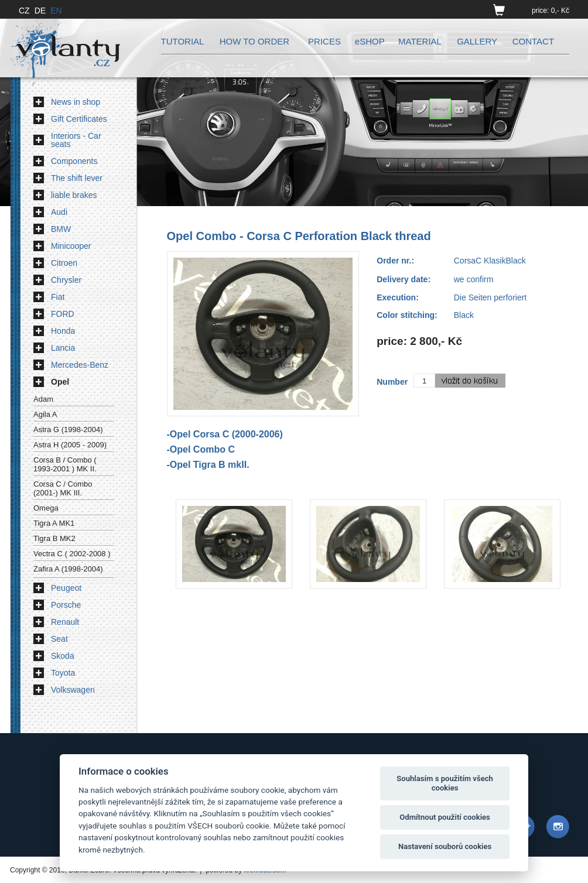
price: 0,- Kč (551, 11)
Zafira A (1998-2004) (68, 569)
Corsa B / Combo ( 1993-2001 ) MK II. (65, 464)
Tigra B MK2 (54, 538)
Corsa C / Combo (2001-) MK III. (63, 488)
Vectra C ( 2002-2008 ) (72, 554)
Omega (46, 508)
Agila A (45, 414)
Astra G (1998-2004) (68, 429)
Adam (43, 399)
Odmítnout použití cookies (445, 817)
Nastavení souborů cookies (445, 846)
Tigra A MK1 (54, 523)
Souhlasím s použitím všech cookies (445, 783)
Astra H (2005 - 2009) (70, 445)
